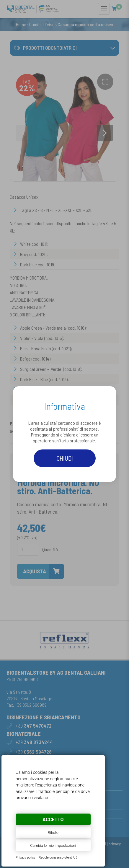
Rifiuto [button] (53, 833)
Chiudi (65, 458)
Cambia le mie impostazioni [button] (53, 845)
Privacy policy (26, 858)
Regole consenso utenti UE (58, 858)
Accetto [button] (53, 820)
